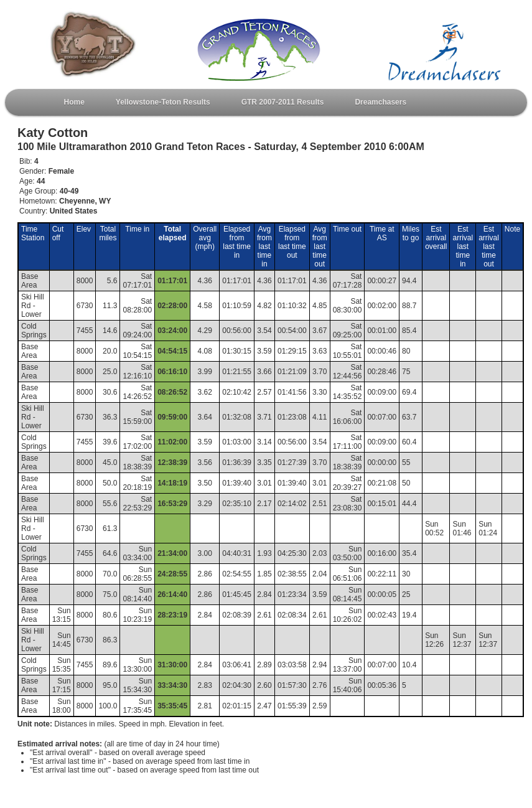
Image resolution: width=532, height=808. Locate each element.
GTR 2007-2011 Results (283, 102)
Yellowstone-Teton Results (163, 102)
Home (74, 102)
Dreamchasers (380, 102)
